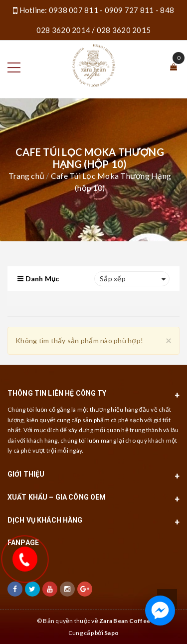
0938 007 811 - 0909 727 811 (101, 10)
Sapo (111, 633)
